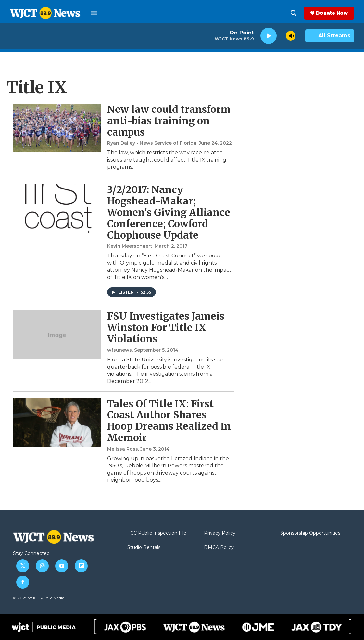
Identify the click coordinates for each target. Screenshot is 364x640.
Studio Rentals (144, 548)
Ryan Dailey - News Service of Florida (152, 143)
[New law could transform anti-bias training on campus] (57, 128)
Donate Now (332, 13)
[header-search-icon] (294, 13)
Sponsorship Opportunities (310, 533)
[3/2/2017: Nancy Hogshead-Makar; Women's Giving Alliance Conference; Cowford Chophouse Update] (57, 208)
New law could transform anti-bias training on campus (169, 121)
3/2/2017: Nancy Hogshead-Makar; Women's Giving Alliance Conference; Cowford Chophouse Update (169, 212)
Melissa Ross (123, 449)
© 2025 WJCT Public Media (39, 598)
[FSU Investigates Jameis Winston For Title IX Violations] (57, 335)
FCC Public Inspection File (157, 533)
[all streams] (330, 36)
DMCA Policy (219, 548)
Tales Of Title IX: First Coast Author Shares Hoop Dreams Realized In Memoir (169, 421)
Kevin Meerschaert (130, 246)
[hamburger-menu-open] (94, 13)
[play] (269, 36)
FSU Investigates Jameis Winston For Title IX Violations (166, 327)
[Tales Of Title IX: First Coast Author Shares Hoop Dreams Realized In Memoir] (57, 423)
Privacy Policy (220, 533)
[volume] (291, 36)
